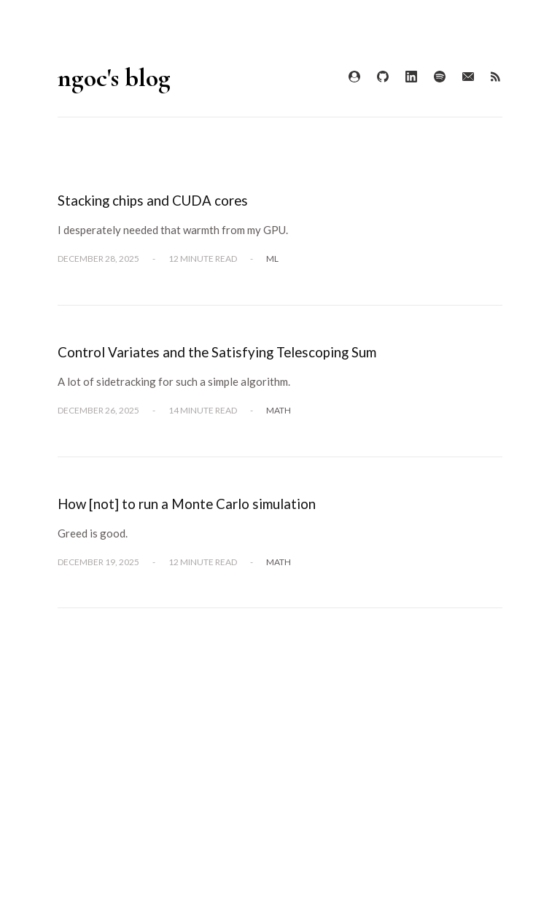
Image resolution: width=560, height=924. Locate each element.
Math (279, 410)
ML (272, 259)
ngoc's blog (114, 78)
